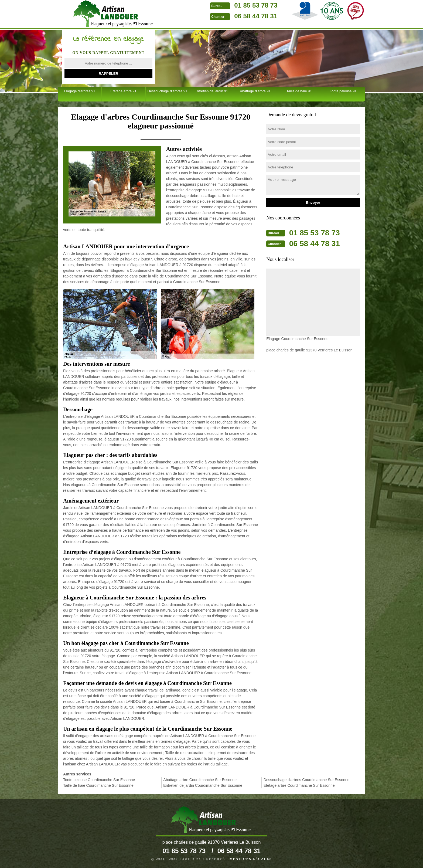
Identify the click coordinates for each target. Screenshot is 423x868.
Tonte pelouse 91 (343, 91)
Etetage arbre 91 (123, 91)
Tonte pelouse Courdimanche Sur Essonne (99, 780)
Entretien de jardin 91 (211, 91)
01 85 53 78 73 (227, 5)
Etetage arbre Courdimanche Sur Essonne (299, 785)
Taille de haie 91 (299, 91)
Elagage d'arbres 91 (80, 91)
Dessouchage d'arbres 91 (168, 91)
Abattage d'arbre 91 (255, 91)
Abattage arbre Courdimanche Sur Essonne (200, 780)
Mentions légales (250, 859)
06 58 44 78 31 (227, 16)
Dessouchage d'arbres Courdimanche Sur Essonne (307, 780)
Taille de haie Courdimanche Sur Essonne (98, 785)
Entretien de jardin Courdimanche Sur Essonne (203, 785)
